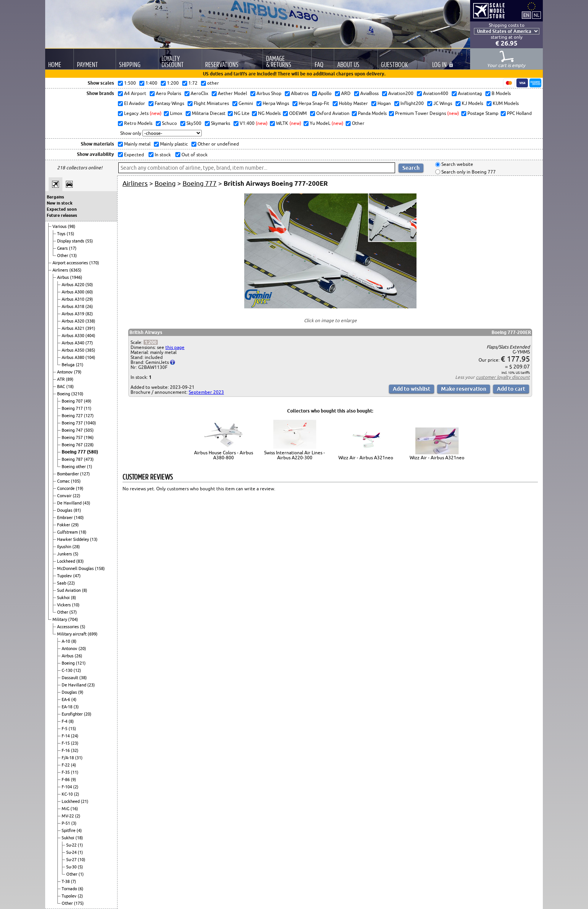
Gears (63, 248)
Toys (62, 234)
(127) (89, 416)
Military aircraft (72, 634)
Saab (62, 583)
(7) (73, 881)
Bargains (55, 197)
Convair (65, 496)
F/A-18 (68, 758)
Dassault (70, 678)
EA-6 (66, 699)
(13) (73, 256)
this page (175, 347)
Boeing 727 (73, 416)
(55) (89, 241)
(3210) (77, 394)
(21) (80, 365)
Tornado (70, 889)
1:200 (151, 342)
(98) (72, 226)
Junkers (65, 554)
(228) (89, 445)
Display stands (71, 241)
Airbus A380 (73, 357)
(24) (75, 736)
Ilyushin (65, 547)
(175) (79, 903)
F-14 (66, 736)
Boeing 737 (73, 423)
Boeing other (74, 467)
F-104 (67, 787)
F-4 (65, 721)
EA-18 (68, 707)
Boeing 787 (73, 459)
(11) (88, 408)
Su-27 (72, 860)
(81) (77, 510)
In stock (162, 155)
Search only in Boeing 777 (468, 172)
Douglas (65, 510)
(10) (76, 605)
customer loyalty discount (503, 377)
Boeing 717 (73, 408)
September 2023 (206, 392)
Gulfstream (68, 532)
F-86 (66, 780)
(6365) (75, 270)
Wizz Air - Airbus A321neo (366, 458)
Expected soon (62, 209)
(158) (100, 568)
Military (60, 619)
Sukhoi (64, 598)
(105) (76, 481)
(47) (77, 576)
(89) (70, 379)
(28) (76, 547)
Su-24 (72, 852)
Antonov (65, 372)
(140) (79, 518)
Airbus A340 (73, 343)
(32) (75, 750)
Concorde (66, 488)
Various (60, 226)
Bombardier (69, 474)
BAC (62, 387)
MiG (66, 809)
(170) (94, 263)
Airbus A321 (73, 328)
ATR (61, 379)
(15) (70, 234)
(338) (90, 321)
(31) (79, 758)
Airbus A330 (73, 336)
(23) (91, 685)
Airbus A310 (73, 299)
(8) (85, 590)
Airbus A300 (73, 292)
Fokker (64, 525)
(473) (89, 459)
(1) (90, 467)
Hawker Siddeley (73, 539)
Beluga (69, 365)
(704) (73, 619)
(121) (81, 663)
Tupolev (65, 576)
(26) (89, 306)
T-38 (66, 881)
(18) (70, 387)
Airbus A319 (73, 314)
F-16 (66, 750)
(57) (73, 612)
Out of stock (194, 155)
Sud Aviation (69, 590)
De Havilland (70, 503)
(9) (81, 692)
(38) (83, 678)
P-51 (66, 823)
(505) (89, 430)
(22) (77, 496)
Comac (64, 481)
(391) (90, 328)
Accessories (69, 627)
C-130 (68, 670)
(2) (76, 787)
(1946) (76, 277)
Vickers (65, 605)
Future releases (62, 215)
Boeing (64, 394)
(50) (89, 285)
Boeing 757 (73, 437)
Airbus (64, 277)
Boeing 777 (74, 452)
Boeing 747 (73, 430)
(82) (89, 314)
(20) (82, 649)
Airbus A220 (73, 285)
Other (63, 256)
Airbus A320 (73, 321)
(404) (90, 336)
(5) (76, 554)
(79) (78, 372)
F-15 (66, 743)
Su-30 (72, 867)
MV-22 (68, 816)
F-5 (65, 729)
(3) (76, 707)
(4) (74, 699)
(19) (80, 488)
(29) (89, 299)
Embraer (65, 518)
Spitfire (69, 830)
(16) (74, 809)
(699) (93, 634)
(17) (73, 248)
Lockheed (67, 561)
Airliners (61, 270)
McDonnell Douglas (76, 568)
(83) (80, 561)
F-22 (66, 765)
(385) (90, 350)
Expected (133, 155)
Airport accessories (71, 263)
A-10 (66, 641)
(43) (87, 503)
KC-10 (68, 794)
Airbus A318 (73, 306)
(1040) (90, 423)
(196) (89, 437)
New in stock (60, 203)
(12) (77, 670)
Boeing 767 (73, 445)
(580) (92, 452)
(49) (88, 401)
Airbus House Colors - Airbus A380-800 (224, 455)
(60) (89, 292)
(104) (90, 357)
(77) (89, 343)
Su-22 (72, 845)
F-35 (66, 772)
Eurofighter (73, 714)
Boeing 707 (73, 401)
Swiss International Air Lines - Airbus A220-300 (295, 455)
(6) (81, 889)
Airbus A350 (73, 350)
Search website (457, 165)
